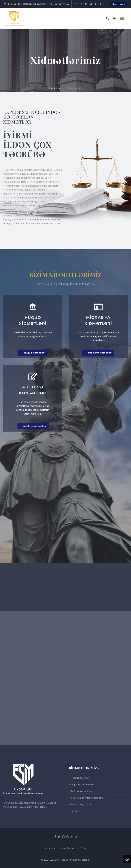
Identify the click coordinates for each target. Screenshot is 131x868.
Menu (114, 18)
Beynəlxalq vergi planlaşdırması (88, 798)
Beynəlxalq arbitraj (81, 804)
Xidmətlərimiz (68, 848)
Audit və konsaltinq (81, 791)
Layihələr (76, 811)
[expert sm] (65, 678)
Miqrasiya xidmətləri (82, 784)
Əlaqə (84, 848)
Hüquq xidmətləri (80, 778)
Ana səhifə (50, 848)
